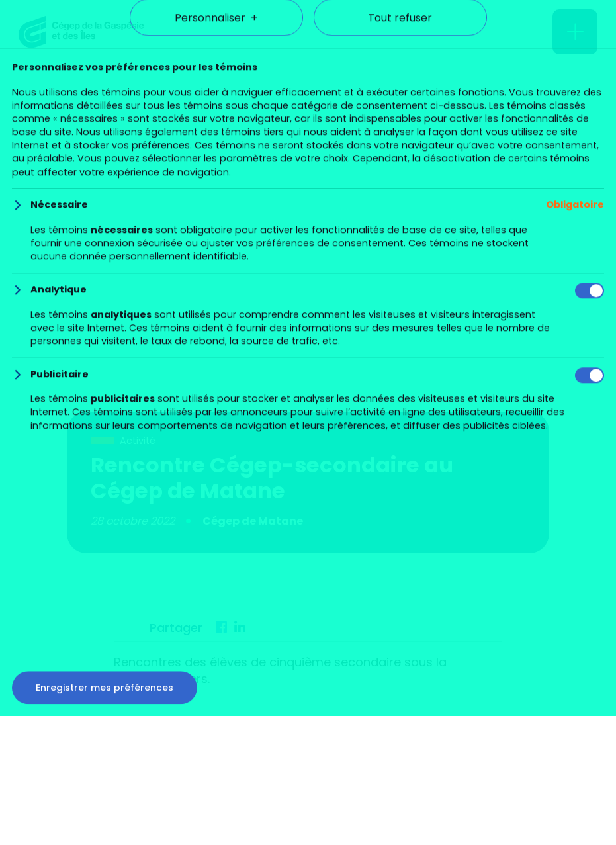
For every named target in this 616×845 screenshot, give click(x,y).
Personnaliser (216, 742)
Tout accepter (308, 697)
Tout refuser (400, 742)
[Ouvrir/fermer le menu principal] (575, 32)
